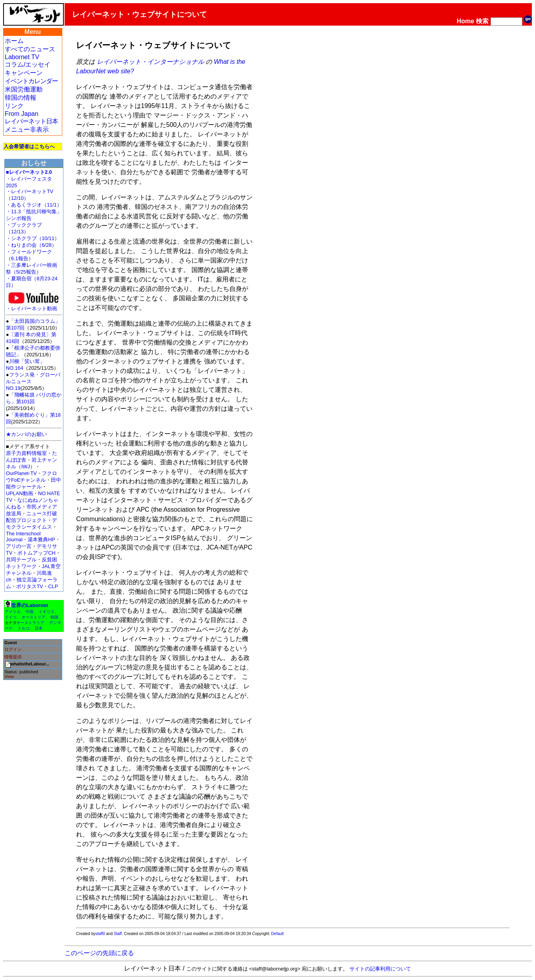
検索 (482, 21)
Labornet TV (22, 57)
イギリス (46, 612)
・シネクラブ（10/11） (33, 238)
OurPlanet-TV (21, 473)
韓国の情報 (20, 98)
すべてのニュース (30, 49)
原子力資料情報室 (26, 453)
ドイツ (11, 617)
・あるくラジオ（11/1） (34, 205)
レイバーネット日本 (31, 121)
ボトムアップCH (36, 553)
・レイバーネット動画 (33, 306)
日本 (39, 628)
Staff (118, 934)
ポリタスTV (30, 586)
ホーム (14, 41)
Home (465, 21)
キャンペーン (24, 73)
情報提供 (13, 657)
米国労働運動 (24, 89)
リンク (14, 106)
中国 (30, 612)
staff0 (100, 934)
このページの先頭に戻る (99, 953)
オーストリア (33, 617)
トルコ (24, 628)
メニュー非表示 (27, 129)
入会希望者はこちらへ (29, 146)
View (9, 676)
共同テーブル (21, 560)
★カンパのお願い (26, 434)
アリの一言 (19, 546)
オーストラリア (30, 623)
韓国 (54, 617)
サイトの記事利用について (380, 969)
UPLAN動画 (20, 493)
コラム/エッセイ (28, 64)
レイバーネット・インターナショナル (150, 62)
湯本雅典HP (41, 539)
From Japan (21, 114)
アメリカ (13, 612)
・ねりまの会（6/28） (31, 245)
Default (277, 934)
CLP (53, 586)
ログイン (13, 649)
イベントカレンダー (31, 81)
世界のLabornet (30, 605)
